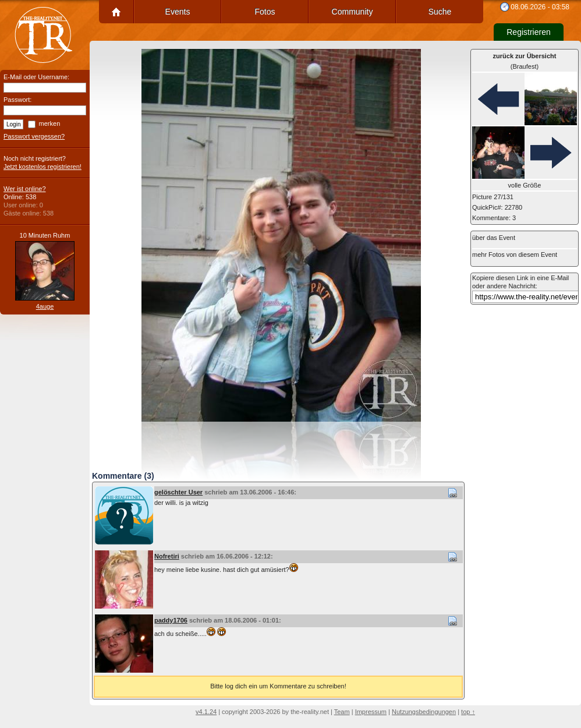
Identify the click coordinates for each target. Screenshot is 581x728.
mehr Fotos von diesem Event (515, 255)
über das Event (494, 238)
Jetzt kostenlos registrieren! (42, 167)
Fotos (265, 12)
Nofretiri (167, 556)
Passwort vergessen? (34, 136)
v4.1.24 (206, 712)
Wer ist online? (25, 189)
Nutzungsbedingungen (424, 712)
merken (50, 123)
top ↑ (468, 712)
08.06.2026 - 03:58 (540, 7)
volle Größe (525, 185)
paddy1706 (171, 620)
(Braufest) (525, 61)
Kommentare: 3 (494, 218)
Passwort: (17, 100)
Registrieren (528, 32)
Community (353, 12)
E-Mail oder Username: (36, 77)
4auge (45, 306)
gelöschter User (178, 492)
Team (342, 712)
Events (178, 12)
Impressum (371, 712)
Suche (440, 12)
